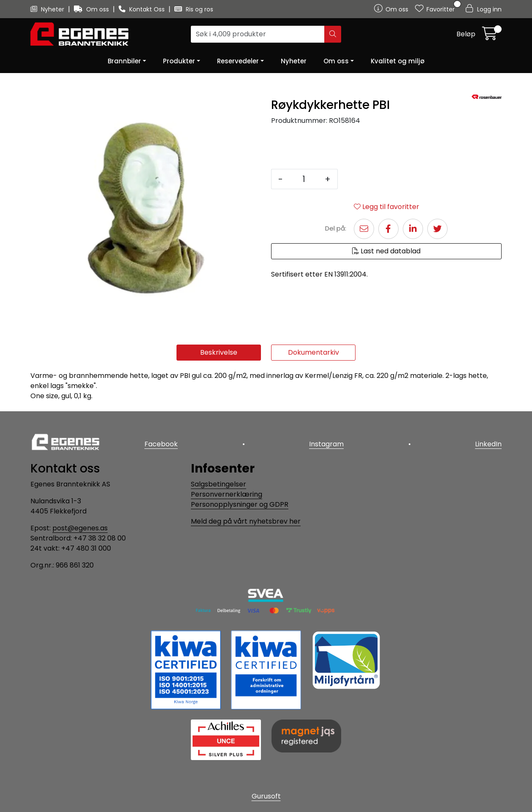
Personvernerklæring (227, 494)
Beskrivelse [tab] (219, 352)
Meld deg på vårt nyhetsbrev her (246, 521)
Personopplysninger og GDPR (240, 504)
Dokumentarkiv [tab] (313, 352)
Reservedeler (238, 61)
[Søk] (258, 34)
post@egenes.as (80, 528)
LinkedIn (488, 444)
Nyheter (48, 9)
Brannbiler (124, 61)
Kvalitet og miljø (398, 61)
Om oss (92, 9)
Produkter (179, 61)
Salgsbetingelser (218, 484)
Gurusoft (266, 796)
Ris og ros (194, 9)
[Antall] (304, 179)
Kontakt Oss (142, 9)
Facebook (161, 444)
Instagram (326, 444)
